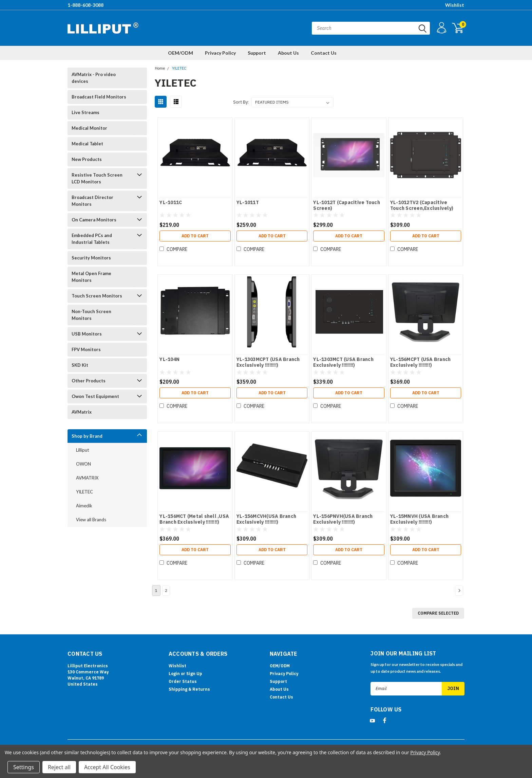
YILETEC (84, 492)
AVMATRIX (87, 478)
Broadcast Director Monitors (92, 201)
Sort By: (241, 102)
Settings (24, 767)
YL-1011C (171, 203)
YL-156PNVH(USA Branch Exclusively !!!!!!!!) (343, 519)
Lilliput (82, 450)
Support (257, 53)
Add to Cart (195, 236)
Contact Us (324, 53)
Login (174, 674)
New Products (87, 159)
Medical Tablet (87, 144)
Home (160, 68)
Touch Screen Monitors (97, 296)
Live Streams (85, 112)
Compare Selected (438, 613)
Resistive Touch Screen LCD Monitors (97, 178)
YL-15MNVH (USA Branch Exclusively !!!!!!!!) (419, 519)
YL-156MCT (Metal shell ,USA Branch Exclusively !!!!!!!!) (194, 519)
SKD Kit (80, 365)
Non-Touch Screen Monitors (91, 315)
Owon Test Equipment (95, 396)
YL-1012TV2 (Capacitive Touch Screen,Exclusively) (422, 206)
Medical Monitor (89, 128)
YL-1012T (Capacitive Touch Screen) (347, 206)
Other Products (89, 381)
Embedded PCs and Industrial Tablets (92, 239)
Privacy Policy (220, 53)
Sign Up (194, 674)
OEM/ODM (180, 53)
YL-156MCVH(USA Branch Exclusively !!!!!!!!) (266, 519)
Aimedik (84, 506)
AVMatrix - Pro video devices (94, 78)
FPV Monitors (86, 349)
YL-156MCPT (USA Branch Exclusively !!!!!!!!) (421, 363)
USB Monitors (87, 334)
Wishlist (455, 5)
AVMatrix (82, 412)
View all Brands (91, 520)
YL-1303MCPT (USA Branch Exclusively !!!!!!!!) (268, 363)
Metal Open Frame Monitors (91, 277)
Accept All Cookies (107, 767)
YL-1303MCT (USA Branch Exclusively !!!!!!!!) (343, 363)
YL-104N (169, 359)
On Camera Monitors (94, 220)
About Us (288, 53)
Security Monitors (91, 258)
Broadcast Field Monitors (99, 97)
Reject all (59, 767)
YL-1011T (248, 203)
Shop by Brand (87, 436)
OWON (83, 464)
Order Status (183, 681)
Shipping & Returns (189, 689)
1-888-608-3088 (85, 5)
